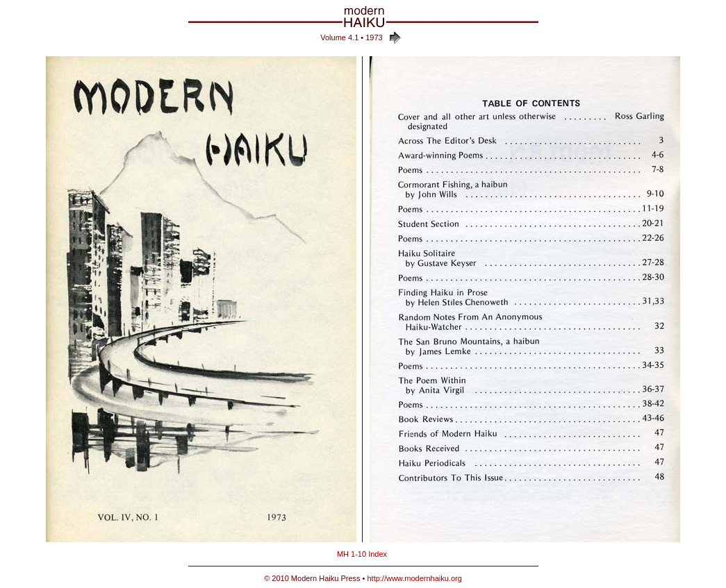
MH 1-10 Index (362, 554)
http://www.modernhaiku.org (414, 578)
